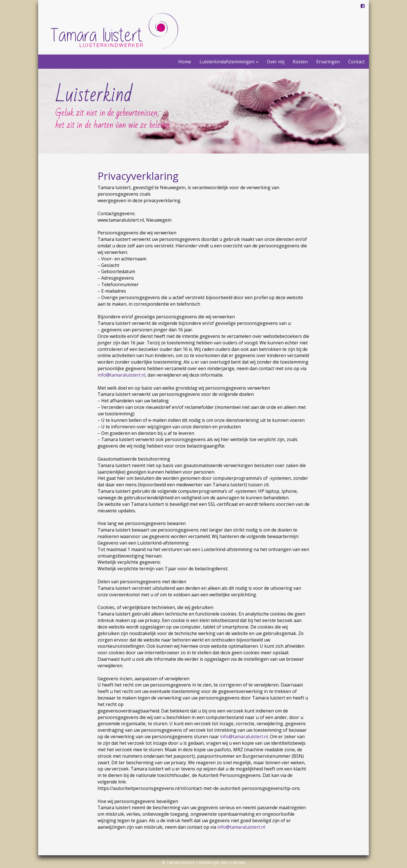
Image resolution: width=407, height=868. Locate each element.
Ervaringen (328, 62)
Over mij (276, 62)
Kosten (300, 62)
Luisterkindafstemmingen (229, 62)
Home (185, 62)
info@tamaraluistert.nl (121, 375)
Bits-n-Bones (233, 862)
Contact (356, 62)
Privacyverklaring (138, 176)
